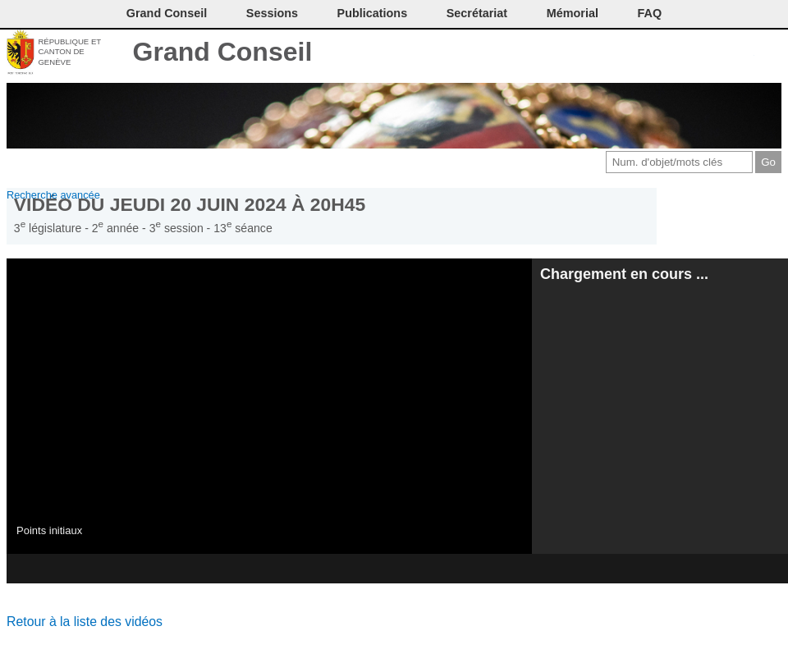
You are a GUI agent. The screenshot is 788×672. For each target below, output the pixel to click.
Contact (633, 53)
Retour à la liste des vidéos (85, 622)
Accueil (770, 53)
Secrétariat (477, 13)
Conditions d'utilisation (687, 53)
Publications (373, 13)
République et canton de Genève (69, 52)
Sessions (272, 13)
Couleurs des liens (715, 53)
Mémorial (573, 13)
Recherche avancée (53, 195)
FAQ (650, 13)
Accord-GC (742, 53)
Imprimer (660, 53)
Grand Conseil (223, 52)
